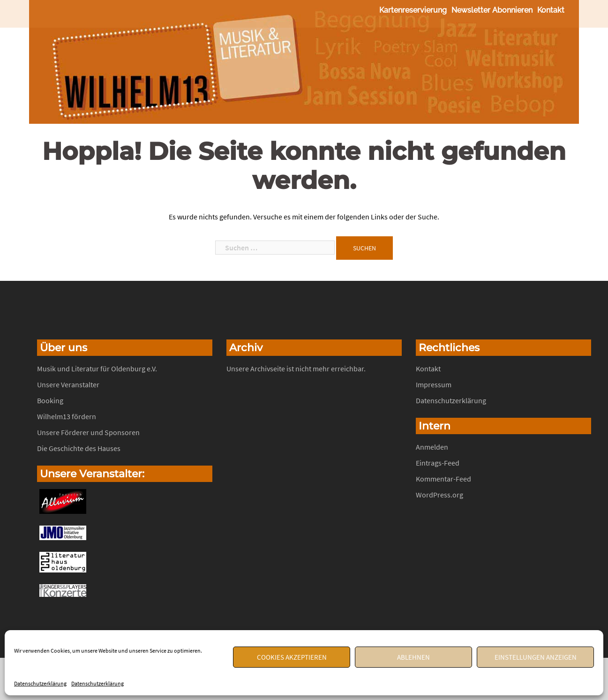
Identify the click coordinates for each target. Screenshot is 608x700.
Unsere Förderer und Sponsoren (88, 432)
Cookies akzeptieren (292, 657)
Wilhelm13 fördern (67, 416)
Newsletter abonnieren (492, 10)
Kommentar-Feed (443, 479)
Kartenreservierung (413, 10)
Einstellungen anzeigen (536, 657)
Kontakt (551, 10)
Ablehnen (413, 657)
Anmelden (432, 447)
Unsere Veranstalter (68, 384)
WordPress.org (439, 495)
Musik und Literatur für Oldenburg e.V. (97, 369)
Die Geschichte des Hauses (79, 448)
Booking (50, 400)
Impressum (434, 384)
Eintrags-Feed (438, 463)
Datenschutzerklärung (40, 683)
